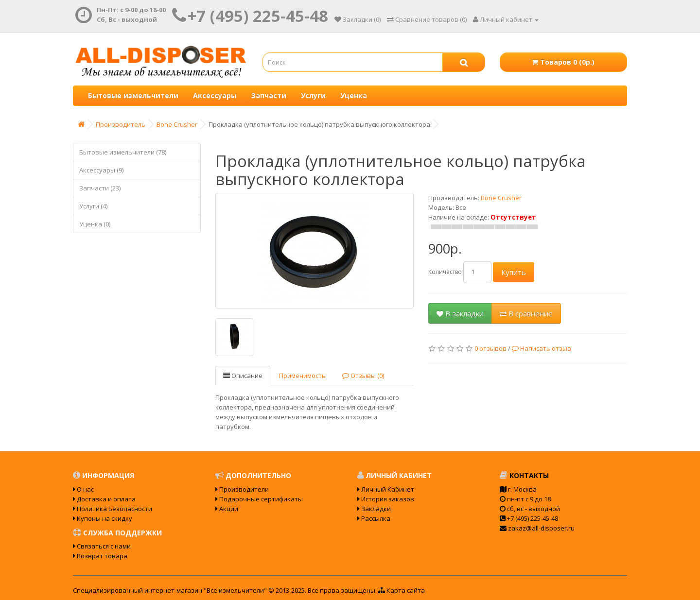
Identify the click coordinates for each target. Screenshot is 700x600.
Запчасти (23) (100, 188)
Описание (243, 376)
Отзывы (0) (363, 376)
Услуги (313, 95)
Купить (514, 272)
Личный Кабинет (386, 489)
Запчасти (269, 95)
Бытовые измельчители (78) (123, 152)
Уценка (354, 95)
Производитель (121, 124)
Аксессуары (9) (101, 170)
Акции (227, 509)
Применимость (302, 376)
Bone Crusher (177, 124)
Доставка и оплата (104, 499)
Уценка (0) (95, 224)
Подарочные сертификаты (259, 499)
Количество (445, 272)
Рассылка (374, 518)
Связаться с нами (102, 546)
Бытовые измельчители (133, 95)
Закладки (374, 509)
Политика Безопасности (113, 509)
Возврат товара (100, 556)
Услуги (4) (93, 206)
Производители (242, 489)
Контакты (524, 475)
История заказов (386, 499)
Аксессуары (215, 95)
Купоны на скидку (103, 518)
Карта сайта (402, 590)
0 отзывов (490, 348)
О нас (83, 489)
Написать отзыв (542, 348)
